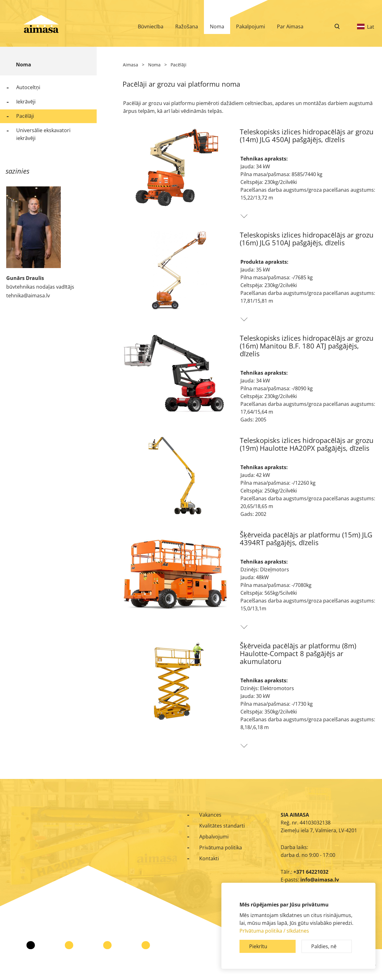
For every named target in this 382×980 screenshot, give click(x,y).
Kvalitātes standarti (222, 826)
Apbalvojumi (214, 837)
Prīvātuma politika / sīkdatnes (274, 931)
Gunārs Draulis (25, 278)
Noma (24, 65)
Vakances (210, 815)
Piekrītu (258, 946)
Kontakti (209, 858)
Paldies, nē (324, 946)
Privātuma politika (221, 848)
